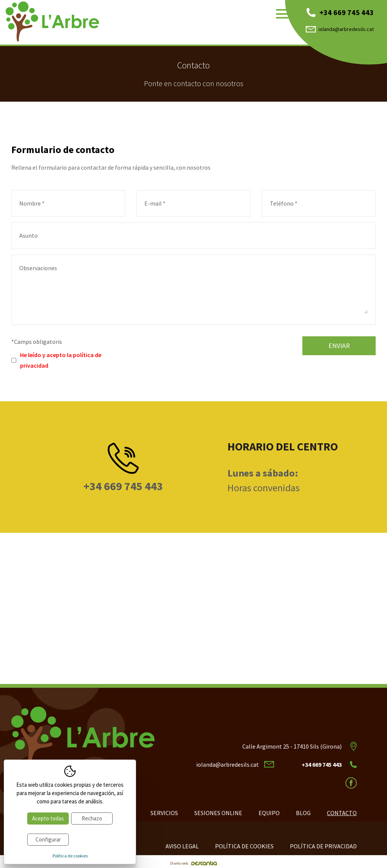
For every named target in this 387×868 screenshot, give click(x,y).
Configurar (48, 839)
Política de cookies (244, 846)
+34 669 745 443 (340, 12)
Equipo (269, 813)
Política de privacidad (323, 846)
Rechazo (92, 818)
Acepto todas (48, 818)
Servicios (164, 813)
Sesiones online (218, 813)
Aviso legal (182, 846)
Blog (303, 813)
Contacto (342, 813)
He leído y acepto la (61, 360)
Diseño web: (193, 863)
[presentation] (197, 351)
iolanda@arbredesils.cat (340, 29)
